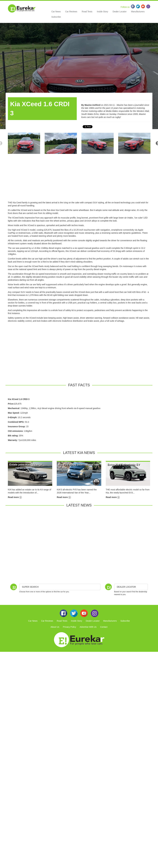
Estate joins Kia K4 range (26, 465)
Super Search (30, 587)
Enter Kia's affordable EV (123, 465)
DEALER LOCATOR (126, 587)
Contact (104, 627)
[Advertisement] (79, 180)
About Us (55, 627)
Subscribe (56, 17)
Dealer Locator (120, 12)
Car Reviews (71, 12)
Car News (56, 12)
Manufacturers (138, 12)
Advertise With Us (88, 627)
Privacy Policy (70, 627)
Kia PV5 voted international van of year (79, 466)
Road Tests (87, 12)
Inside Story (102, 12)
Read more (15, 497)
